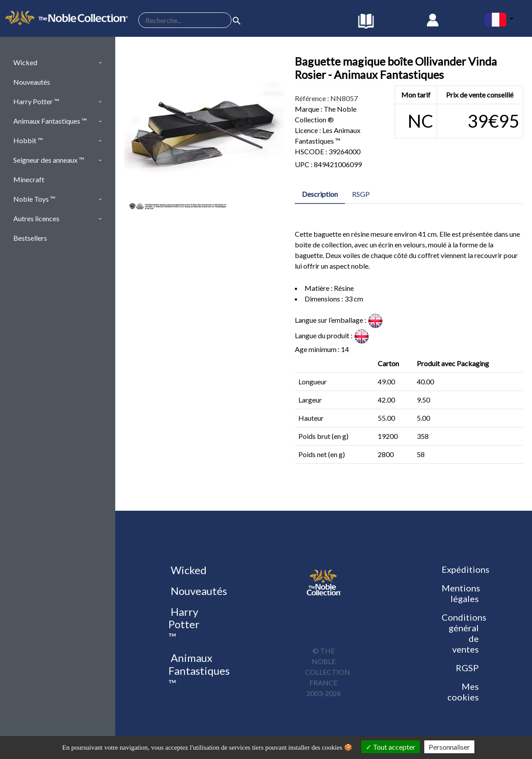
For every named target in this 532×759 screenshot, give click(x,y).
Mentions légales (461, 593)
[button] (58, 63)
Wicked (188, 570)
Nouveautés (198, 591)
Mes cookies (463, 692)
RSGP (361, 194)
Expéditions (465, 569)
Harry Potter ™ (184, 624)
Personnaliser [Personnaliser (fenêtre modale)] (449, 747)
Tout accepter (391, 747)
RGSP (467, 668)
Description (320, 194)
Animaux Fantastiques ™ (199, 671)
